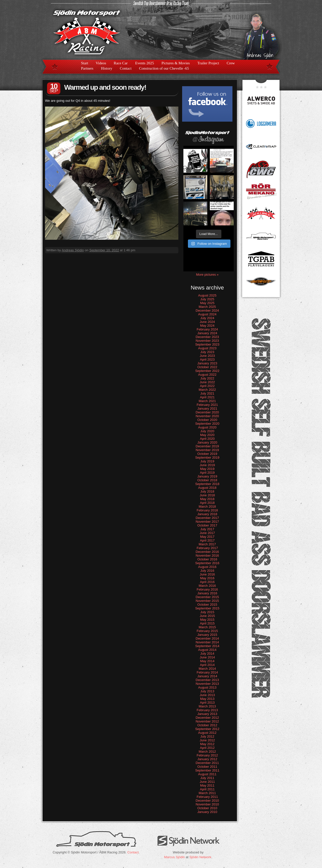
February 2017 (207, 548)
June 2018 (207, 495)
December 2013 (207, 680)
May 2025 (207, 303)
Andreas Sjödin (73, 250)
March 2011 (207, 793)
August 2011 (207, 774)
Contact (126, 68)
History (107, 68)
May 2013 (207, 699)
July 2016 (207, 571)
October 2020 (207, 420)
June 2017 (207, 533)
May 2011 (207, 785)
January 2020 (207, 442)
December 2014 (207, 638)
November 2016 (207, 556)
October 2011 (207, 767)
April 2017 (207, 540)
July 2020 (207, 431)
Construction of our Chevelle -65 (164, 68)
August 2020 (207, 427)
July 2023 (207, 352)
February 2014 (207, 672)
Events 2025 (145, 63)
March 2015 (207, 627)
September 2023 (207, 344)
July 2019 (207, 461)
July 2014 (207, 654)
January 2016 (207, 593)
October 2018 (207, 480)
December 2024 (207, 310)
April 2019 (207, 473)
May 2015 (207, 620)
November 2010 (207, 804)
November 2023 (207, 341)
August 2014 (207, 650)
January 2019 (207, 476)
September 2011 (207, 770)
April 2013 (207, 703)
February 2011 (207, 797)
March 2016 (207, 586)
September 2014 (207, 646)
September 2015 (207, 608)
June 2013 (207, 695)
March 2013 (207, 706)
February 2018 (207, 510)
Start (85, 63)
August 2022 (207, 375)
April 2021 (207, 397)
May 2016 (207, 578)
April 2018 (207, 503)
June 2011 (207, 782)
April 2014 (207, 665)
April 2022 (207, 386)
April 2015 (207, 623)
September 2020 (207, 424)
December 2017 (207, 518)
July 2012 (207, 736)
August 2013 (207, 687)
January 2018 (207, 514)
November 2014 (207, 642)
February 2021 (207, 405)
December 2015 (207, 597)
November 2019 (207, 450)
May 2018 (207, 499)
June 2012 (207, 740)
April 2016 (207, 582)
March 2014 (207, 669)
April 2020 (207, 439)
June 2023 (207, 356)
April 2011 (207, 789)
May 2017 (207, 537)
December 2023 (207, 337)
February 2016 (207, 589)
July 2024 (207, 318)
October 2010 (207, 808)
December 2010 (207, 801)
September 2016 (207, 563)
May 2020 (207, 435)
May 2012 (207, 744)
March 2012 (207, 752)
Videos (101, 63)
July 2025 (207, 299)
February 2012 (207, 755)
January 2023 (207, 363)
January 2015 (207, 635)
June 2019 (207, 465)
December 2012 (207, 718)
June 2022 (207, 382)
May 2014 (207, 661)
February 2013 (207, 710)
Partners (87, 68)
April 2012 (207, 748)
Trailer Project (208, 63)
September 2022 (207, 371)
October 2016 (207, 559)
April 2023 (207, 359)
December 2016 (207, 552)
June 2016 (207, 574)
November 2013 (207, 684)
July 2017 (207, 529)
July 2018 (207, 491)
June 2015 (207, 616)
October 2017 (207, 525)
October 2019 (207, 454)
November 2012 (207, 721)
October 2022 (207, 367)
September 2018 (207, 484)
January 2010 (207, 812)
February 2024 (207, 329)
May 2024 (207, 326)
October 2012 (207, 725)
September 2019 (207, 457)
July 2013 (207, 691)
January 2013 (207, 714)
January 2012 (207, 759)
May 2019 (207, 469)
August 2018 (207, 488)
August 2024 (207, 314)
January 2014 (207, 676)
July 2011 (207, 778)
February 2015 (207, 631)
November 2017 (207, 522)
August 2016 (207, 567)
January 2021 (207, 408)
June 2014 (207, 657)
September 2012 (207, 729)
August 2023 (207, 348)
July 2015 (207, 612)
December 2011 (207, 763)
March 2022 (207, 390)
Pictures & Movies (176, 63)
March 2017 (207, 544)
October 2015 (207, 605)
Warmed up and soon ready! (105, 87)
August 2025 (207, 295)
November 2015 (207, 601)
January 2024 (207, 333)
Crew (231, 63)
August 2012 (207, 733)
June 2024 (207, 322)
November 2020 (207, 416)
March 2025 (207, 307)
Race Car (121, 63)
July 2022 (207, 378)
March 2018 (207, 507)
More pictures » (207, 275)
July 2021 (207, 393)
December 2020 (207, 412)
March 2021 (207, 401)
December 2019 (207, 446)
